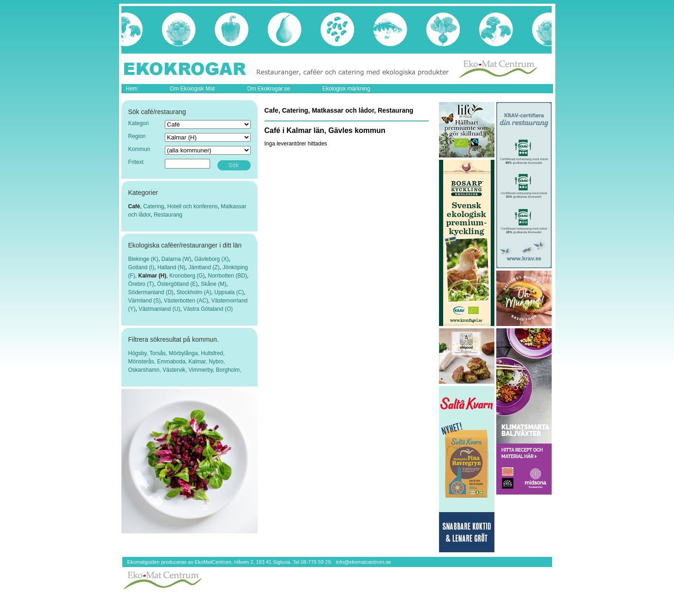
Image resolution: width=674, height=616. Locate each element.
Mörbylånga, (185, 353)
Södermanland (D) (151, 292)
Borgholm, (229, 370)
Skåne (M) (214, 284)
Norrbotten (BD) (227, 276)
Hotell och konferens (192, 206)
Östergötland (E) (177, 284)
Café (134, 206)
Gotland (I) (141, 267)
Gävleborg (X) (212, 259)
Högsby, (139, 353)
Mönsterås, (143, 362)
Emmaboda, (173, 362)
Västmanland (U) (159, 309)
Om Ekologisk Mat (192, 89)
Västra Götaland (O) (208, 309)
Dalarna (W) (177, 259)
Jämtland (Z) (204, 267)
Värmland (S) (145, 301)
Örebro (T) (141, 284)
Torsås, (159, 353)
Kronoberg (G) (187, 276)
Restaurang (168, 215)
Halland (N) (172, 267)
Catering (153, 206)
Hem (132, 89)
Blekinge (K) (143, 259)
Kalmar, (199, 362)
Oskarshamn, (146, 370)
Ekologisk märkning (346, 89)
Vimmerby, (202, 370)
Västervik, (175, 370)
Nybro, (217, 362)
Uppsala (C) (229, 292)
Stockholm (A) (194, 292)
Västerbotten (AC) (186, 301)
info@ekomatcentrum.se (363, 562)
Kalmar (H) (153, 276)
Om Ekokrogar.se (268, 89)
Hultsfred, (213, 353)
